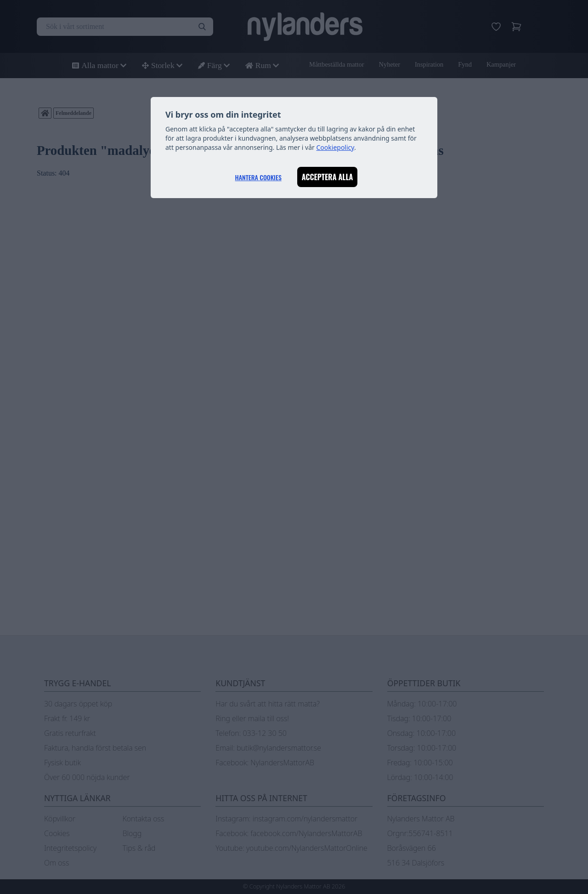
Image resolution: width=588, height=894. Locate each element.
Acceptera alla (328, 177)
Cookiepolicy (335, 147)
